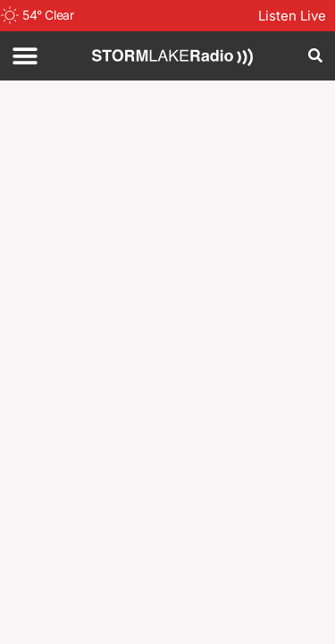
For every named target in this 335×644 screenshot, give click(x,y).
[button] (25, 56)
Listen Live (292, 16)
